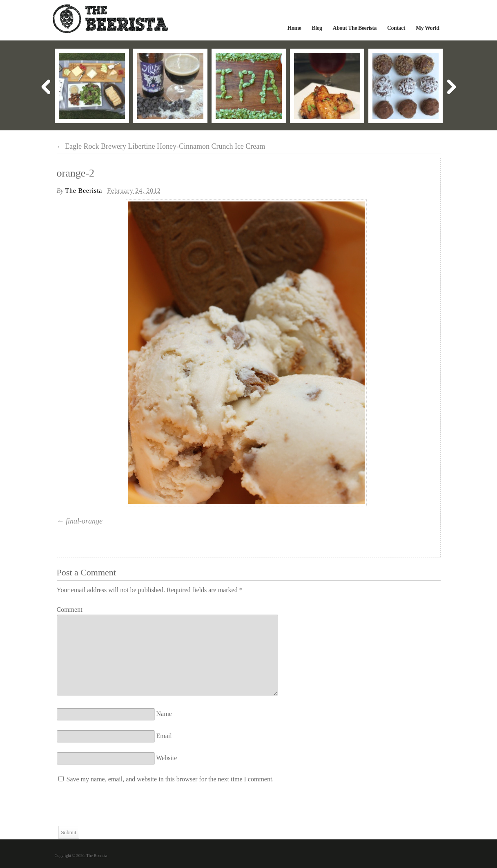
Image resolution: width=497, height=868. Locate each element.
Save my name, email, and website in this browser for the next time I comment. (170, 779)
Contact (396, 28)
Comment (70, 610)
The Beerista (84, 191)
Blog (317, 28)
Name (164, 714)
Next (452, 87)
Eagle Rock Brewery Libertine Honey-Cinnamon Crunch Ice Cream (161, 146)
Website (166, 758)
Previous (46, 87)
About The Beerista (355, 28)
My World (428, 28)
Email (164, 736)
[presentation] (119, 810)
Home (294, 28)
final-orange (84, 521)
